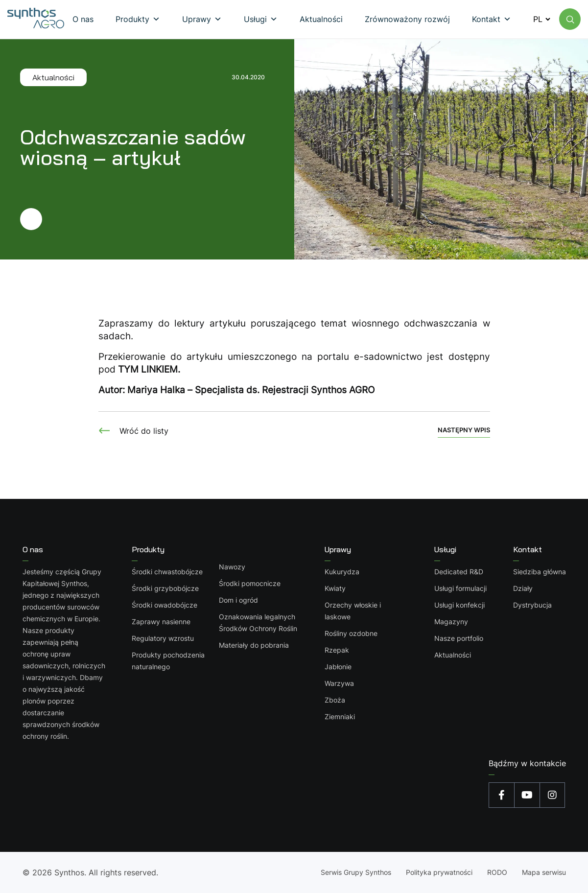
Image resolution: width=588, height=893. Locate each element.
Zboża (335, 700)
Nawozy (232, 567)
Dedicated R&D (459, 572)
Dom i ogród (238, 600)
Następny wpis (464, 430)
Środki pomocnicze (250, 583)
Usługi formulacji (460, 588)
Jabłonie (338, 667)
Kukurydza (342, 572)
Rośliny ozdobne (351, 633)
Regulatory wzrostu (163, 638)
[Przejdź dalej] (142, 219)
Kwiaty (335, 588)
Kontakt (528, 549)
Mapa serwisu (544, 872)
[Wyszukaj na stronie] (570, 19)
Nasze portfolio (459, 638)
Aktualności (453, 655)
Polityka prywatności (439, 872)
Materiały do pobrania (254, 645)
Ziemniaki (340, 717)
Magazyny (451, 622)
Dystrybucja (532, 605)
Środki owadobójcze (165, 605)
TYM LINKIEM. (149, 369)
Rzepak (337, 650)
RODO (497, 872)
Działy (523, 588)
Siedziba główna (540, 572)
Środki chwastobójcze (167, 572)
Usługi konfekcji (459, 605)
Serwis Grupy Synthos (356, 872)
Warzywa (339, 683)
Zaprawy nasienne (161, 622)
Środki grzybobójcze (165, 588)
